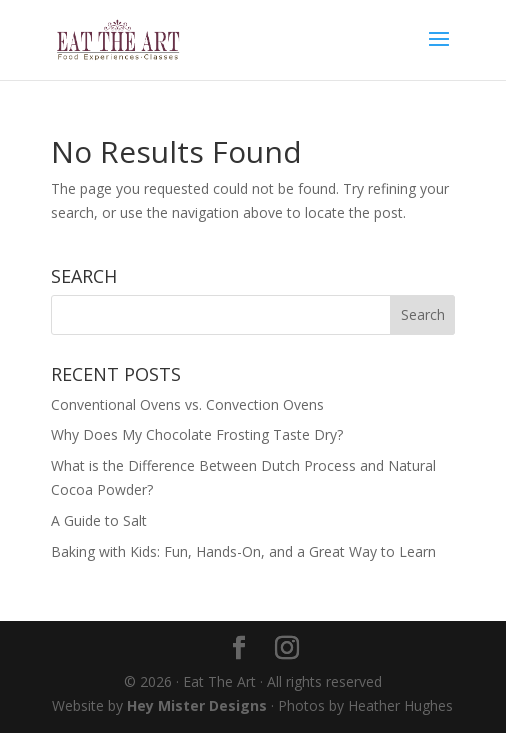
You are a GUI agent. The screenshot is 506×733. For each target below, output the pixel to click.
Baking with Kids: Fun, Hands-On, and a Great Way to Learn (243, 551)
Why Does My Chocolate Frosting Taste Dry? (197, 434)
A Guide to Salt (99, 520)
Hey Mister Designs (197, 705)
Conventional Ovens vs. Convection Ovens (187, 404)
